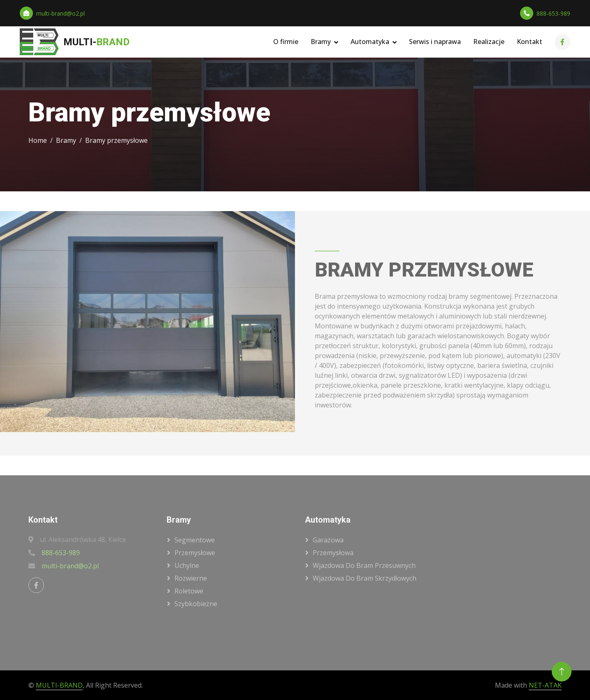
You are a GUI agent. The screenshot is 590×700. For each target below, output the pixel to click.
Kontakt (530, 42)
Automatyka (370, 42)
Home (38, 140)
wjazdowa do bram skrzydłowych (365, 578)
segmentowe (195, 540)
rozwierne (191, 578)
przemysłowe (195, 553)
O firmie (286, 42)
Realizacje (489, 42)
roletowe (189, 591)
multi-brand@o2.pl (60, 13)
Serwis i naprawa (435, 42)
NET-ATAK (545, 685)
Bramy (321, 42)
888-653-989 (553, 13)
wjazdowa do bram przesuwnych (364, 565)
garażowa (328, 540)
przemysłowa (333, 553)
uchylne (187, 565)
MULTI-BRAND (59, 685)
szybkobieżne (196, 604)
